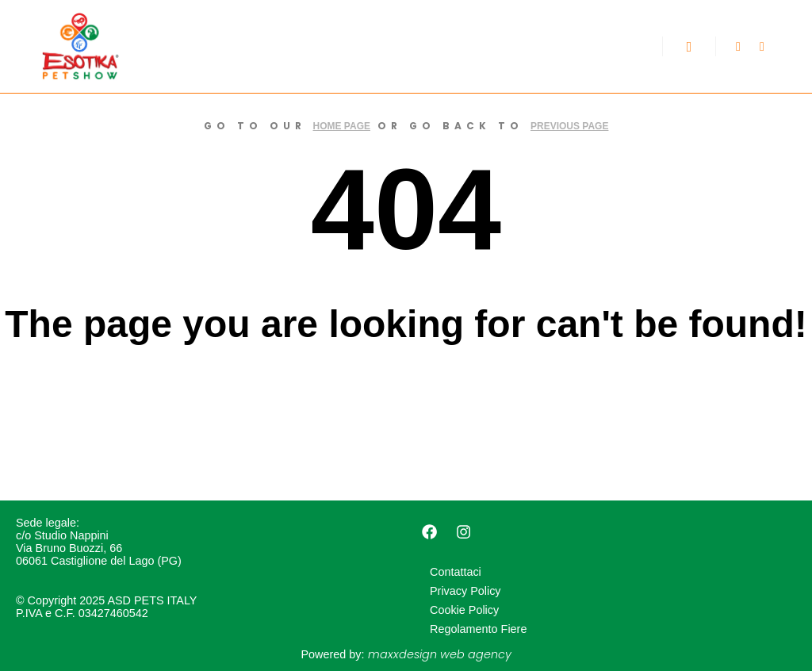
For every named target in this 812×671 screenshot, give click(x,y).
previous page (569, 126)
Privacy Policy (465, 591)
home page (342, 126)
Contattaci (456, 572)
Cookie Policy (464, 610)
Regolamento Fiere (478, 629)
